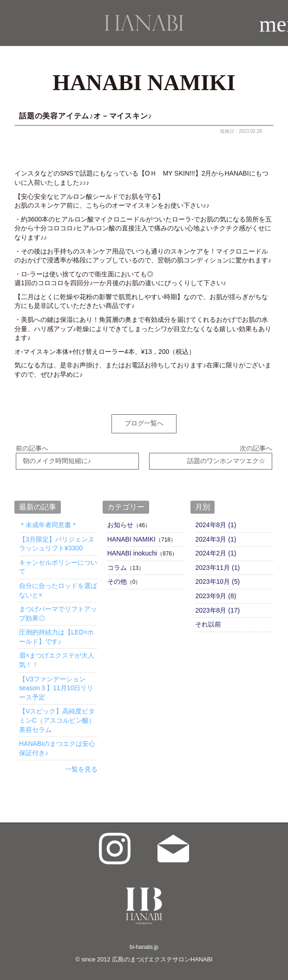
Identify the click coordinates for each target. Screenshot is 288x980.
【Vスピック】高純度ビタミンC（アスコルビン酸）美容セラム (57, 718)
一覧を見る (81, 767)
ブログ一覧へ (144, 423)
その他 (117, 579)
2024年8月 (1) (216, 522)
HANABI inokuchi (132, 551)
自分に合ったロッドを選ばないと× (58, 588)
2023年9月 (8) (216, 593)
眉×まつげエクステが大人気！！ (57, 658)
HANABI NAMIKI (131, 536)
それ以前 (208, 622)
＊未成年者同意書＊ (48, 522)
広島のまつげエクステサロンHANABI (162, 957)
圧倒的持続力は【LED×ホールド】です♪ (56, 634)
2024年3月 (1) (216, 536)
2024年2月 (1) (216, 551)
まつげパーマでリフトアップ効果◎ (58, 611)
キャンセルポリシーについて (58, 564)
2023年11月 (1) (217, 565)
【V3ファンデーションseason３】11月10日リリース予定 (56, 685)
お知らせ (120, 522)
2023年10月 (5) (217, 579)
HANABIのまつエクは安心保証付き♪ (57, 746)
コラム (117, 565)
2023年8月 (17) (217, 608)
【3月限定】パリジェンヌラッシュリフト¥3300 (57, 541)
